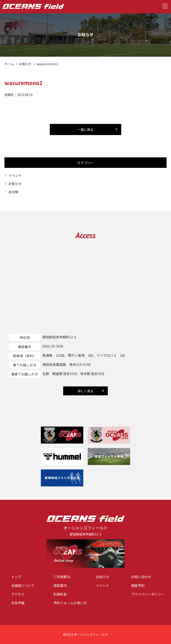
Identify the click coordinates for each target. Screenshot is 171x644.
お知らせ (25, 64)
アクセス (18, 594)
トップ (16, 577)
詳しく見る (85, 391)
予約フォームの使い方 (70, 603)
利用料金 (60, 594)
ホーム (9, 64)
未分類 (13, 192)
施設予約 (138, 586)
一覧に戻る (85, 129)
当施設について (23, 586)
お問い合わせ (141, 577)
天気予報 (18, 603)
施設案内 (60, 586)
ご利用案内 (62, 577)
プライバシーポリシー (148, 594)
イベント (15, 175)
